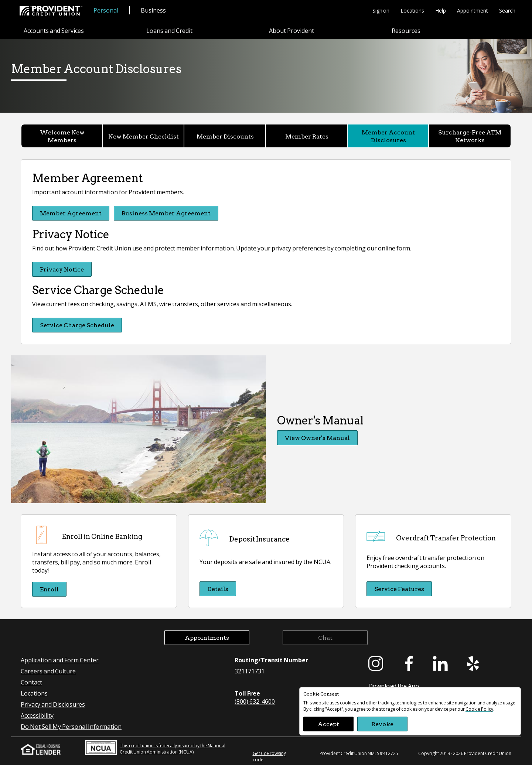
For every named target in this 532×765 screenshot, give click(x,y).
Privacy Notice (62, 269)
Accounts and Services (54, 31)
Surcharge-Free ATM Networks (470, 136)
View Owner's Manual (317, 437)
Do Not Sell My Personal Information (71, 726)
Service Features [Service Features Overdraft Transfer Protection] (399, 588)
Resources (406, 31)
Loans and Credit (169, 31)
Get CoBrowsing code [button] (270, 756)
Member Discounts (225, 136)
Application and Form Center (60, 659)
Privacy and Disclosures (53, 703)
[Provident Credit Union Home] (51, 11)
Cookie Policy (479, 709)
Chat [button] (325, 637)
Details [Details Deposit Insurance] (218, 588)
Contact (31, 681)
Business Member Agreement (166, 213)
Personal (106, 10)
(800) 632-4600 (255, 701)
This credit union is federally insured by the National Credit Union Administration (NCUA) (155, 747)
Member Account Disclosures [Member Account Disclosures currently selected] (388, 136)
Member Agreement (71, 213)
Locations (412, 10)
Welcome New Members (62, 136)
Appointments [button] (207, 637)
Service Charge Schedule (77, 325)
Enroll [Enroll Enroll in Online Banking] (49, 588)
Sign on (381, 10)
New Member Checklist (144, 136)
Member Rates (307, 136)
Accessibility (37, 715)
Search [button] (507, 10)
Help (441, 10)
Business (153, 10)
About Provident (291, 31)
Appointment (473, 10)
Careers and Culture (48, 670)
